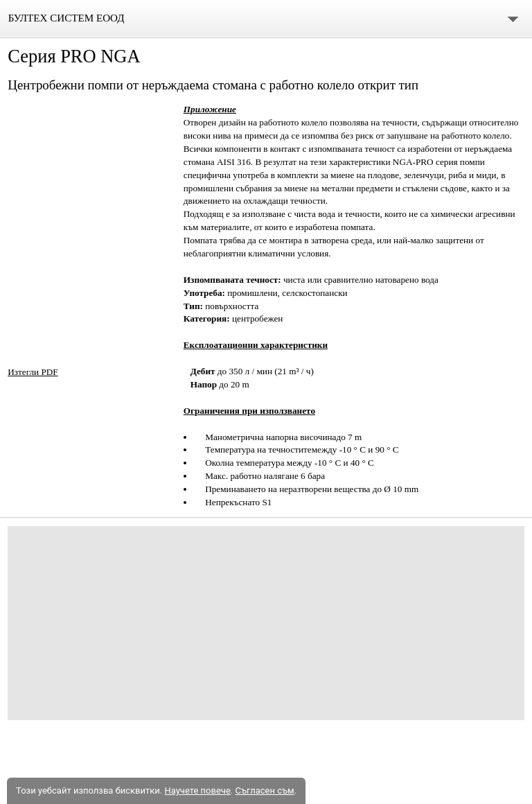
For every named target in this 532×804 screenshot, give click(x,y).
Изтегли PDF (33, 372)
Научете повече (197, 790)
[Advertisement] (266, 623)
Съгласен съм (264, 790)
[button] (90, 169)
